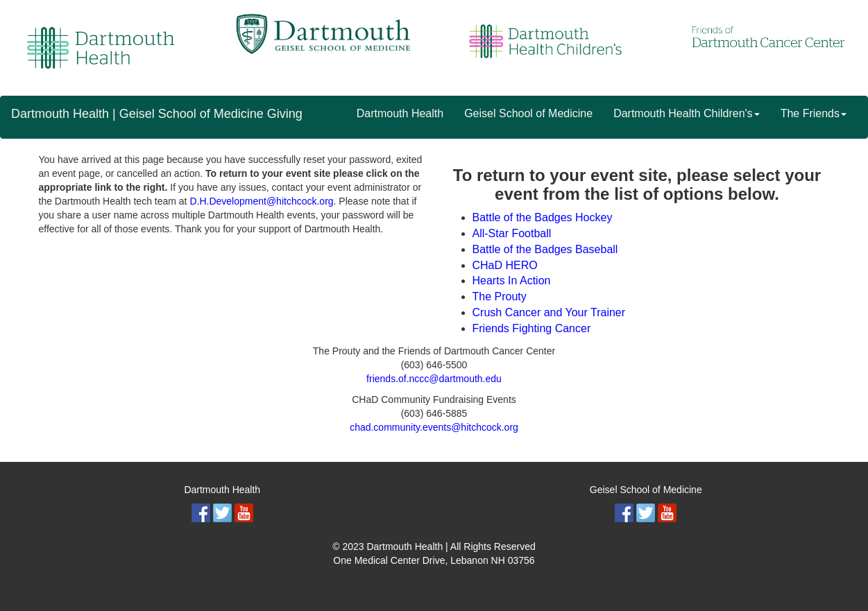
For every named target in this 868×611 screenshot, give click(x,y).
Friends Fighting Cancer (532, 328)
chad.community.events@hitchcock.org (434, 427)
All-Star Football (512, 233)
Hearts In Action (512, 281)
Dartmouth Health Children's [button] (686, 113)
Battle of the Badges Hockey (543, 217)
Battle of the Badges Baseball (545, 249)
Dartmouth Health (400, 113)
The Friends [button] (814, 113)
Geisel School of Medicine (528, 113)
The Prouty (500, 296)
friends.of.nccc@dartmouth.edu (434, 379)
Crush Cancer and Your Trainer (549, 312)
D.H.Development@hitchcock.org (261, 201)
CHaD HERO (505, 265)
